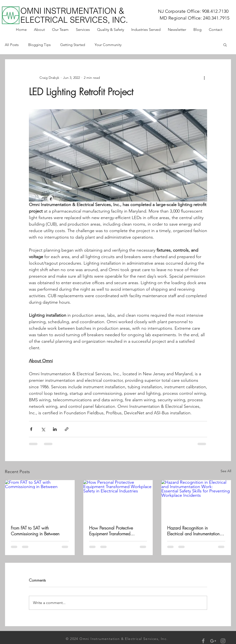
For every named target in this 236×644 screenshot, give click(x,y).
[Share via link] (67, 429)
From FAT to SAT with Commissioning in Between (35, 531)
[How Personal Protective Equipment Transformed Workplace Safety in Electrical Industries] (118, 500)
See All (226, 471)
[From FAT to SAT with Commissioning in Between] (40, 500)
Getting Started (73, 45)
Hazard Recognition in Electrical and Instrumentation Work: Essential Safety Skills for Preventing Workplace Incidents (196, 531)
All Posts (12, 45)
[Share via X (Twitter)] (43, 429)
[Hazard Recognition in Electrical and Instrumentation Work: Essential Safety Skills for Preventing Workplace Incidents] (196, 500)
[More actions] (204, 78)
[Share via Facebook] (31, 429)
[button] (225, 45)
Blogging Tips (39, 45)
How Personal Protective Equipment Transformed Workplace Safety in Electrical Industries (116, 531)
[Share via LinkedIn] (55, 429)
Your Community (108, 45)
